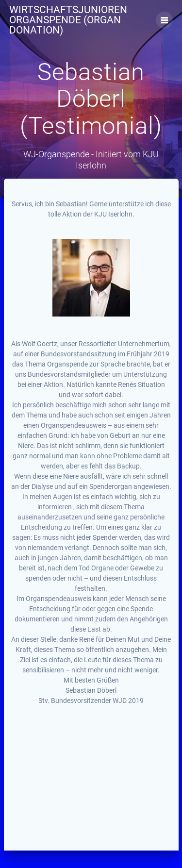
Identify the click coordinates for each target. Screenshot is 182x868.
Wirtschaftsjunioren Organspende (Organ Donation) (68, 20)
